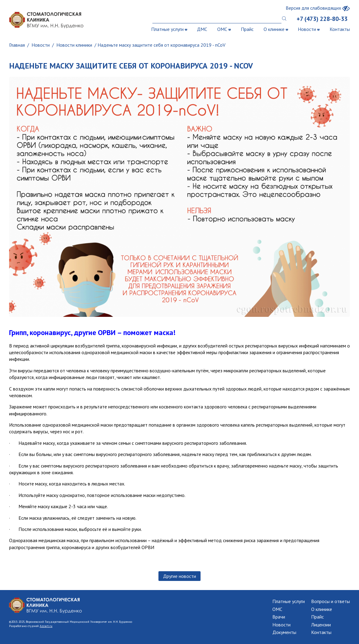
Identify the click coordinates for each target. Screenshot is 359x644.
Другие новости (179, 576)
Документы (284, 632)
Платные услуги (169, 29)
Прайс (247, 29)
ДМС (202, 29)
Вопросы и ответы (331, 601)
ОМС (224, 29)
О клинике (276, 29)
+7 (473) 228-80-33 (322, 19)
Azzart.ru (46, 626)
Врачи (279, 617)
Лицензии (321, 625)
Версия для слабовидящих (318, 8)
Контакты (340, 29)
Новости (309, 29)
